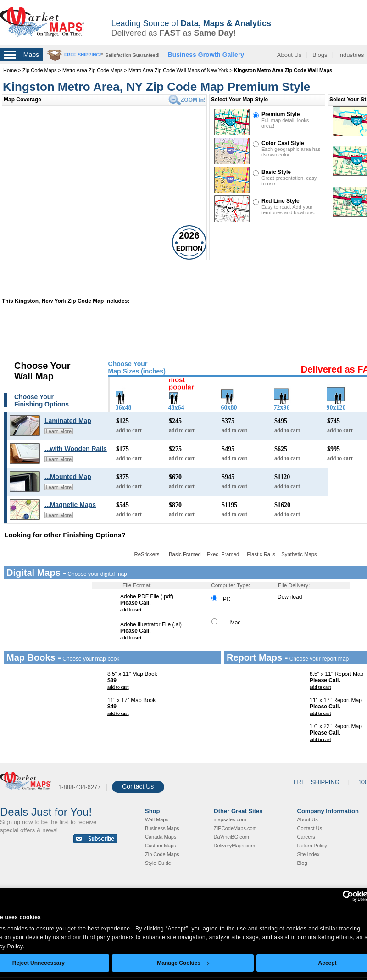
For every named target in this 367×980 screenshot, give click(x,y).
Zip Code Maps (40, 70)
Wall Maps (157, 819)
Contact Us (138, 786)
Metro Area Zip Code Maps (92, 70)
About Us (289, 55)
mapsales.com (230, 819)
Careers (306, 837)
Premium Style (281, 114)
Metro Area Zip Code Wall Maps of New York (178, 70)
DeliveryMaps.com (234, 846)
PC (221, 599)
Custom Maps (161, 846)
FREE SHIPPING (317, 782)
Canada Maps (161, 837)
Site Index (309, 854)
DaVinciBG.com (231, 837)
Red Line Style (281, 201)
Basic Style (276, 172)
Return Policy (312, 846)
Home (10, 70)
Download (290, 597)
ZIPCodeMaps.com (235, 828)
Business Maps (162, 828)
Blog (302, 863)
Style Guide (158, 863)
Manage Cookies (183, 963)
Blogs (320, 55)
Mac (226, 623)
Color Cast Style (283, 143)
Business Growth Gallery (206, 55)
